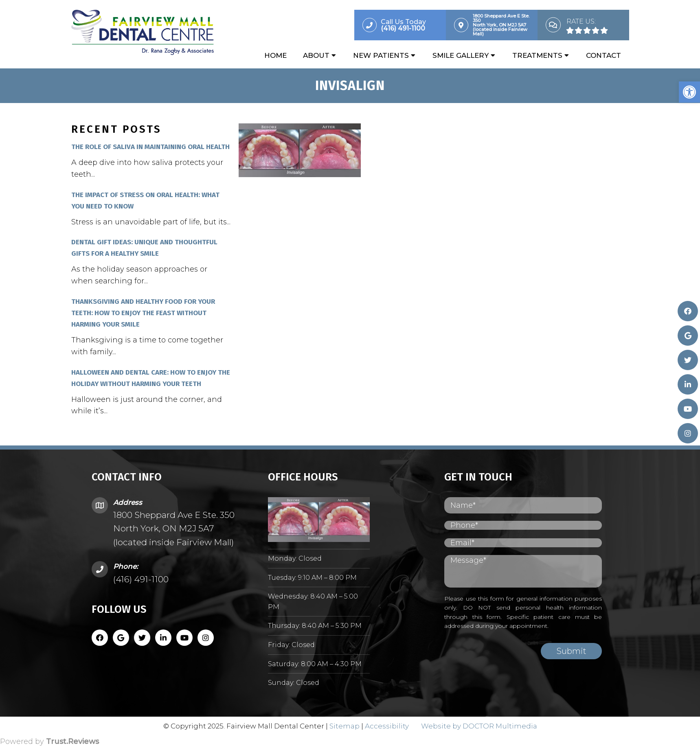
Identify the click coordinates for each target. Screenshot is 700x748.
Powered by (49, 742)
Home (275, 56)
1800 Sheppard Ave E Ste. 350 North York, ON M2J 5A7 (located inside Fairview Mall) (174, 529)
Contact (603, 56)
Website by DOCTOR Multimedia (479, 726)
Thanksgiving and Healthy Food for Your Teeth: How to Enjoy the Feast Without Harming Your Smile (143, 313)
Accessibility (387, 726)
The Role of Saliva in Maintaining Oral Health (150, 147)
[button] (689, 92)
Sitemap (345, 726)
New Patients (381, 56)
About (316, 56)
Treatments (537, 56)
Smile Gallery (461, 56)
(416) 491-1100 (141, 580)
